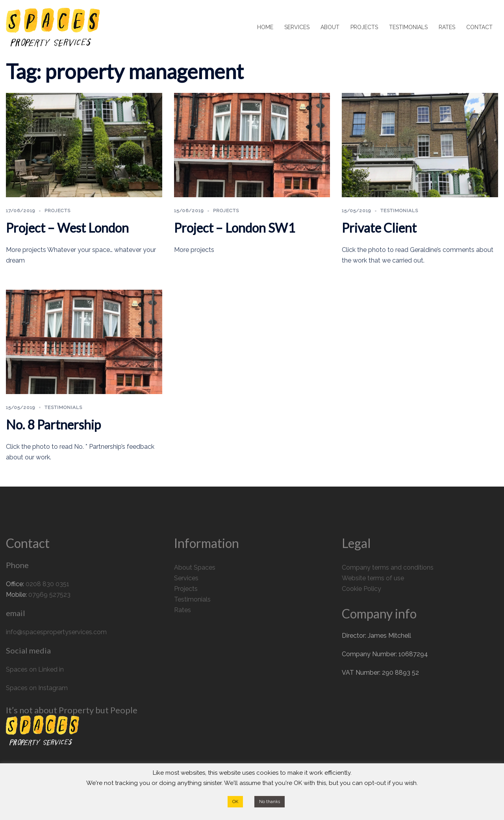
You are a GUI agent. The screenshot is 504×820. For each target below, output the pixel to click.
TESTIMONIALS (408, 27)
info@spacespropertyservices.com (56, 632)
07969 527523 (49, 595)
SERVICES (297, 27)
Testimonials (399, 211)
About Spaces (195, 567)
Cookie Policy (361, 589)
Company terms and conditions (388, 567)
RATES (447, 27)
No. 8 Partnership (53, 425)
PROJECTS (364, 27)
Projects (57, 211)
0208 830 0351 (47, 584)
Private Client (379, 228)
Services (186, 578)
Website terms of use (373, 578)
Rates (183, 610)
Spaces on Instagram (37, 688)
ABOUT (330, 27)
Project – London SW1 (235, 228)
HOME (265, 27)
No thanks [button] (270, 802)
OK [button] (235, 802)
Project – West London (67, 228)
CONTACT (479, 27)
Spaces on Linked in (35, 669)
